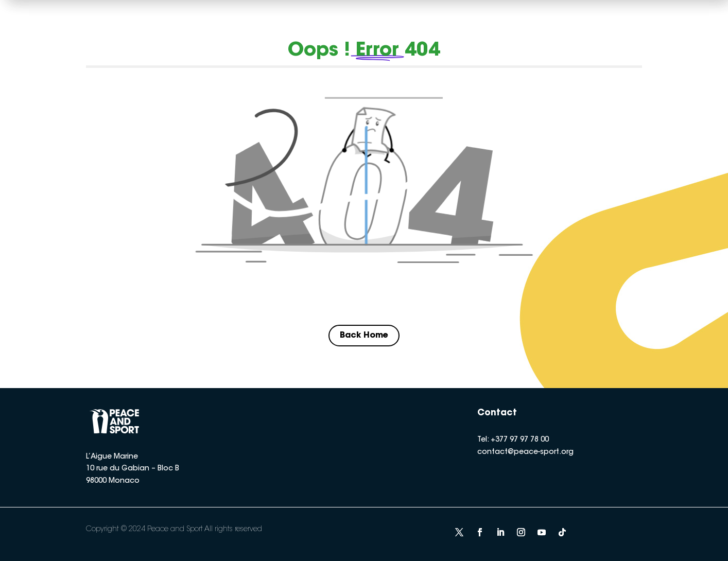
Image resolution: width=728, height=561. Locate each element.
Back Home (364, 336)
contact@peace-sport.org (525, 452)
